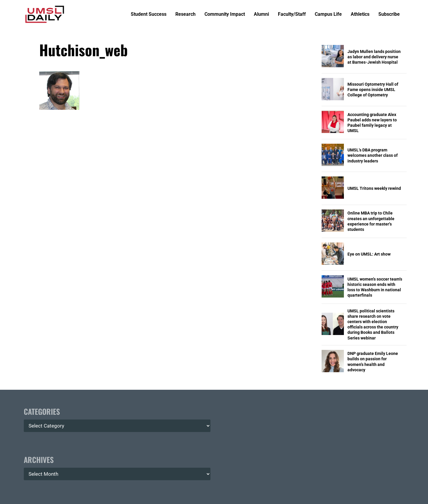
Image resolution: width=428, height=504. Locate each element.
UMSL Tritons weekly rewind (374, 188)
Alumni (261, 14)
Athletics (360, 14)
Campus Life (328, 14)
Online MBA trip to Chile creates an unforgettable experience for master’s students (371, 221)
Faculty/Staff (292, 14)
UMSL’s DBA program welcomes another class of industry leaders (373, 155)
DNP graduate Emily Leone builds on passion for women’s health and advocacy (373, 362)
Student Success (149, 14)
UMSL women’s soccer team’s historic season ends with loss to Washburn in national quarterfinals (375, 287)
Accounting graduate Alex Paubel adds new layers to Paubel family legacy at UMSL (372, 123)
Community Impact (225, 14)
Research (185, 14)
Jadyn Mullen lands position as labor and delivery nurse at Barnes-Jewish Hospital (374, 57)
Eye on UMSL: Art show (369, 254)
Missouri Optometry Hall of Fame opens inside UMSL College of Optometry (373, 90)
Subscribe (389, 14)
